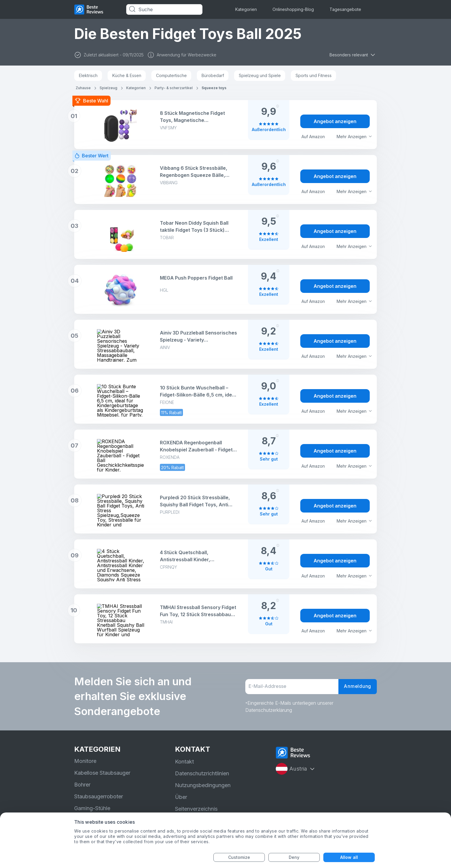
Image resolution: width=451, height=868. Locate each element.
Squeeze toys (214, 88)
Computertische (171, 75)
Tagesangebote (345, 9)
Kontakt (184, 762)
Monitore (85, 761)
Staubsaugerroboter (99, 796)
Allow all (349, 857)
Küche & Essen (127, 75)
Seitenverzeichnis (196, 809)
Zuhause (83, 88)
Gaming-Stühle (92, 808)
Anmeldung (357, 687)
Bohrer (82, 785)
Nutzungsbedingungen (203, 785)
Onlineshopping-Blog (293, 9)
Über (181, 797)
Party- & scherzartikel (174, 88)
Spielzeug (108, 88)
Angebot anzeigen (335, 121)
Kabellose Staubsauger (102, 773)
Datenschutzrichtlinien (202, 773)
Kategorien (246, 9)
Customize (239, 857)
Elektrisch (88, 75)
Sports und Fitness (314, 75)
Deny (294, 857)
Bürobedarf (213, 75)
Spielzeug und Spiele (260, 75)
